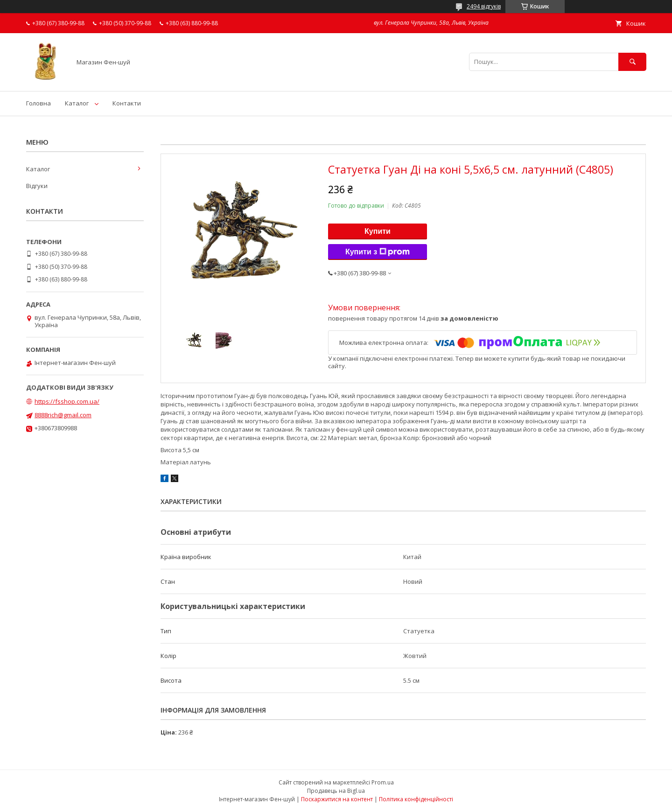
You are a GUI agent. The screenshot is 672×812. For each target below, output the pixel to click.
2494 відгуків (484, 6)
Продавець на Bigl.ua (336, 791)
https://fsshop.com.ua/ (67, 401)
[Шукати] (632, 62)
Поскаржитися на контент (337, 799)
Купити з (378, 252)
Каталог (77, 103)
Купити (378, 231)
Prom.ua (383, 782)
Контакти (127, 103)
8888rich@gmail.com (63, 415)
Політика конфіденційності (416, 799)
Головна (38, 103)
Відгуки (37, 186)
